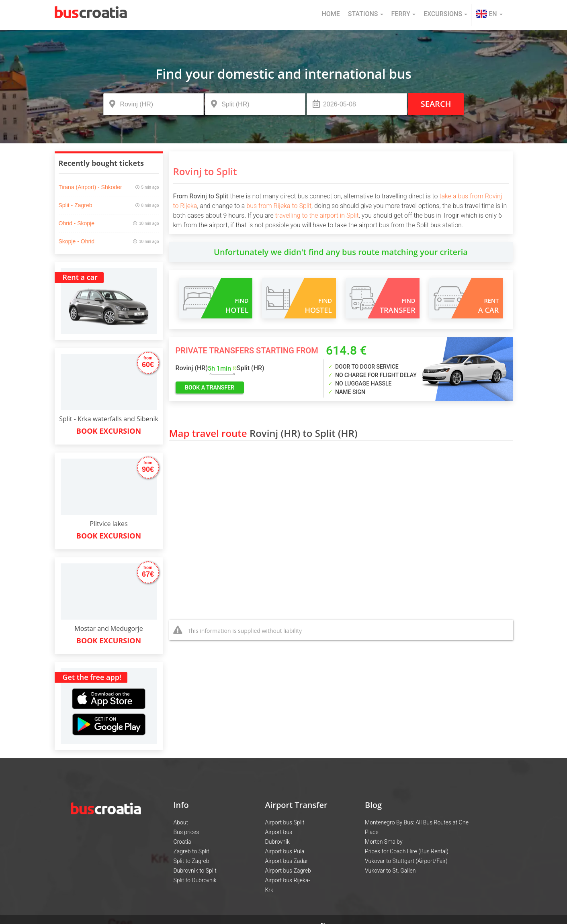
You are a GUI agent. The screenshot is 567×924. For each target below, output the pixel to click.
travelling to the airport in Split (317, 215)
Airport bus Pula (285, 851)
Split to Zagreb (191, 861)
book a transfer (210, 388)
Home (331, 14)
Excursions (445, 14)
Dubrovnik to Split (195, 871)
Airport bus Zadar (286, 861)
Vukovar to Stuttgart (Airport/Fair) (406, 861)
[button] (489, 15)
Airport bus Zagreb (288, 871)
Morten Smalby (384, 842)
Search (436, 104)
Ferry (403, 14)
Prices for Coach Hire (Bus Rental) (407, 851)
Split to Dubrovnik (195, 880)
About (181, 822)
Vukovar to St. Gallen (390, 871)
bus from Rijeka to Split (279, 206)
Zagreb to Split (191, 851)
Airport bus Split (285, 822)
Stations (366, 14)
